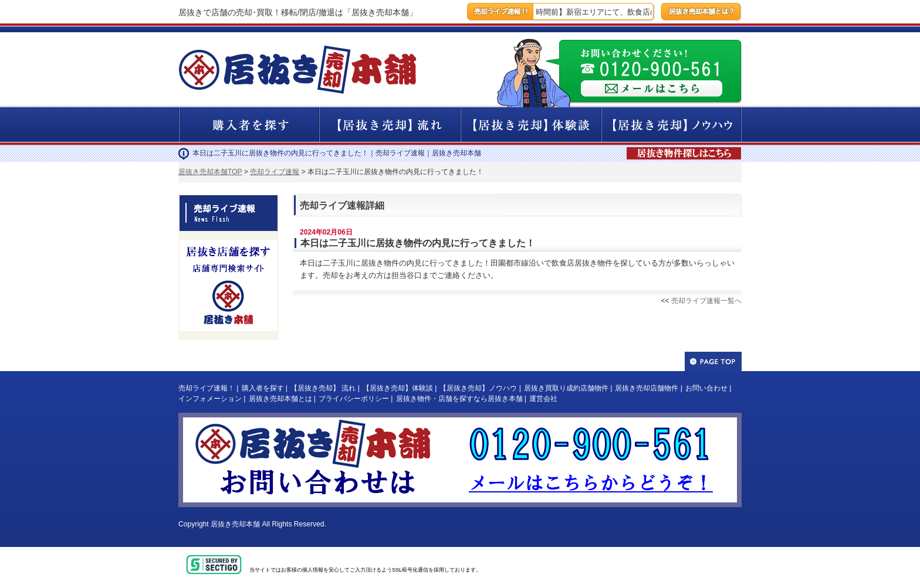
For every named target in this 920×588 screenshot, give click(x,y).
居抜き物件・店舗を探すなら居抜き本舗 (459, 399)
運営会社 (543, 399)
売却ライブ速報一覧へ (706, 301)
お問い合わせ (706, 388)
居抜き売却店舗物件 (647, 388)
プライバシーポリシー (354, 399)
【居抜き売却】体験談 (398, 388)
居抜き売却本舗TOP (210, 172)
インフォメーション (210, 399)
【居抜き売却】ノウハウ (478, 388)
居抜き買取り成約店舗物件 (566, 388)
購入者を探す (263, 388)
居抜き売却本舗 (235, 524)
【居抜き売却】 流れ (323, 388)
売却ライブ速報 (275, 172)
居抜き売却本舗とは (280, 399)
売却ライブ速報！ (207, 388)
